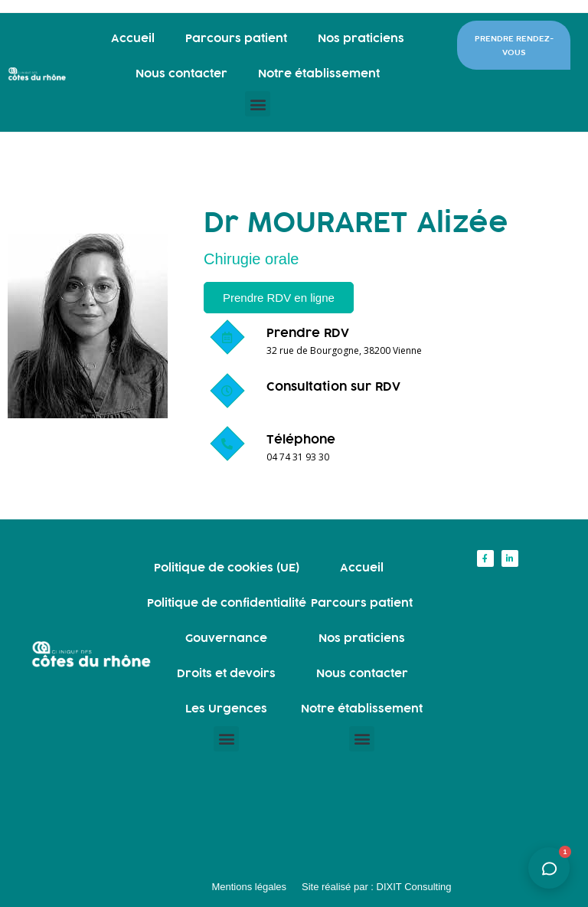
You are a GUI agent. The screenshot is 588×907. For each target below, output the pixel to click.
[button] (258, 104)
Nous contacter (181, 73)
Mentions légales (249, 887)
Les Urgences (226, 708)
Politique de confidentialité (227, 602)
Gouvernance (226, 638)
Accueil (133, 38)
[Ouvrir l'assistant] (549, 868)
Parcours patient (236, 38)
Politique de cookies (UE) (227, 567)
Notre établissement (319, 73)
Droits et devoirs (226, 673)
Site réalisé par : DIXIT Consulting (377, 887)
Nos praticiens (361, 38)
